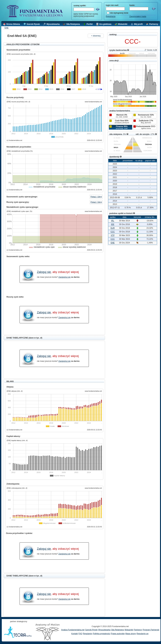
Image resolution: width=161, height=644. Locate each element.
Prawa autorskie (118, 634)
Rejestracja (111, 16)
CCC (113, 232)
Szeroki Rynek (91, 630)
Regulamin (87, 634)
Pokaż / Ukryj (96, 197)
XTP (113, 235)
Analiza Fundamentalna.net (73, 630)
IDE (113, 224)
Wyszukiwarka (104, 630)
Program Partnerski (151, 630)
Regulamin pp (143, 634)
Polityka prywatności (102, 634)
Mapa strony (131, 634)
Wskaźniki (129, 630)
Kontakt (75, 634)
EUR (113, 228)
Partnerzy (138, 630)
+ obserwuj (96, 36)
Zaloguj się (44, 272)
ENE (6, 28)
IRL (113, 221)
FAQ (80, 634)
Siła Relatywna (117, 630)
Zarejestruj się (64, 277)
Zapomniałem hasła (138, 16)
